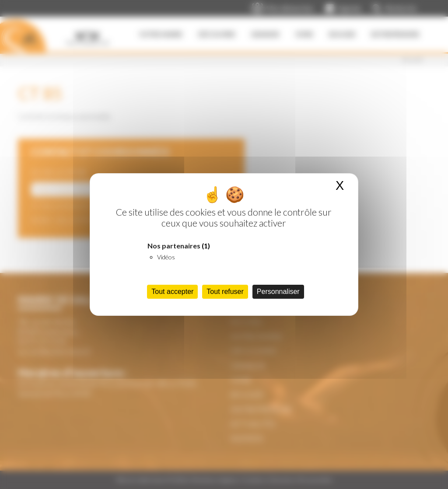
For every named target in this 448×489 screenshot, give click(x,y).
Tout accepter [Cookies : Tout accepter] (172, 292)
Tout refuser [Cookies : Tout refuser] (225, 292)
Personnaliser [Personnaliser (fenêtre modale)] (278, 292)
